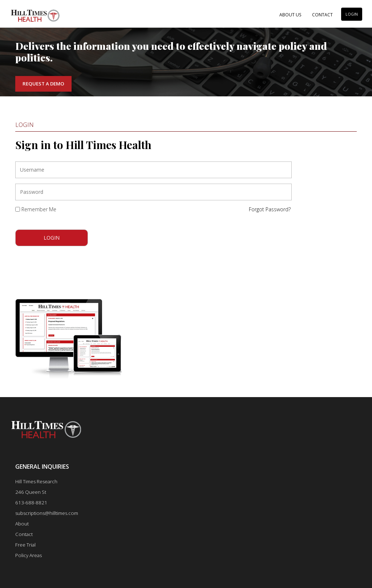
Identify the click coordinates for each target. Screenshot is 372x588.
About (22, 524)
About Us (290, 15)
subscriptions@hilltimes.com (47, 513)
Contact (322, 15)
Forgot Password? (270, 209)
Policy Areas (29, 555)
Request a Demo (43, 84)
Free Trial (25, 545)
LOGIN (352, 14)
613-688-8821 (31, 503)
